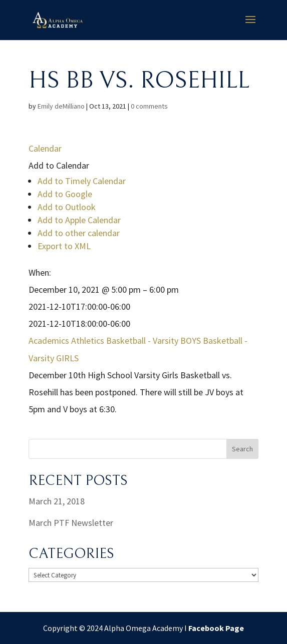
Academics (49, 341)
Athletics (88, 341)
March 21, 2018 (57, 501)
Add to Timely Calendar (82, 181)
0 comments (149, 106)
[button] (59, 165)
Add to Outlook (67, 207)
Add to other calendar (79, 233)
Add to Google (65, 194)
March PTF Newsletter (71, 523)
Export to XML (64, 246)
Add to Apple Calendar (79, 220)
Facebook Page (216, 628)
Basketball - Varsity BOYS (154, 341)
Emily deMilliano (61, 106)
